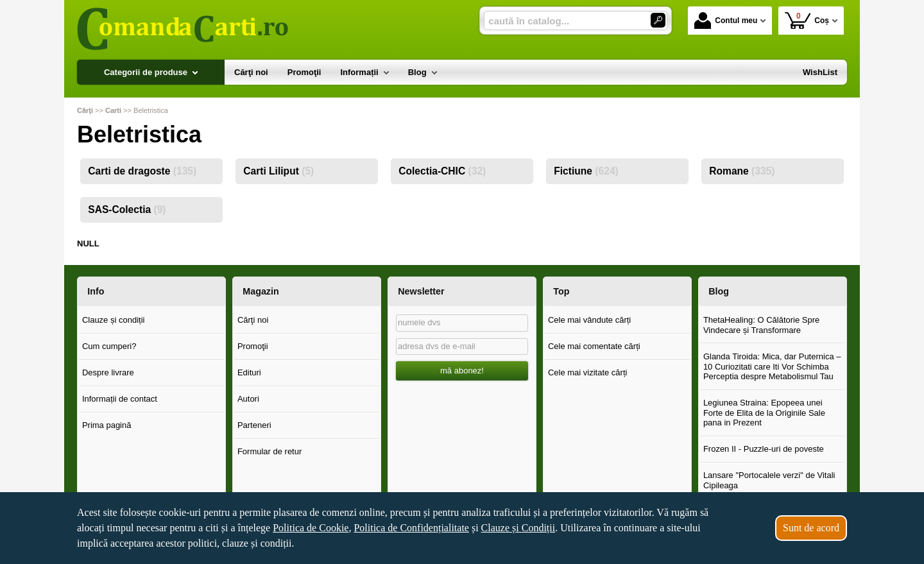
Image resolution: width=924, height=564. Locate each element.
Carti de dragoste (142, 171)
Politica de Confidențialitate (411, 528)
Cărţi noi (253, 320)
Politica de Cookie (311, 528)
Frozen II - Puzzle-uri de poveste (764, 449)
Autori (248, 399)
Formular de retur (269, 451)
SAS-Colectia (127, 209)
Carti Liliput (278, 171)
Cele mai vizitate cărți (588, 372)
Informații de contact (120, 399)
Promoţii (253, 346)
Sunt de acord (811, 528)
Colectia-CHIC (442, 171)
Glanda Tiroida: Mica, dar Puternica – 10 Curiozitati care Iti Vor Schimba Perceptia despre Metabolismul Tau (772, 366)
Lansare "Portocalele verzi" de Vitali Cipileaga (769, 480)
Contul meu (726, 21)
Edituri (249, 372)
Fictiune (586, 171)
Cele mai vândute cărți (589, 320)
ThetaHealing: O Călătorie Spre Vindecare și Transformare (761, 325)
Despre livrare (108, 372)
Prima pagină (107, 425)
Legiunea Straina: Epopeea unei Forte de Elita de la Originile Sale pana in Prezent (764, 413)
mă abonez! (462, 371)
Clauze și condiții (114, 320)
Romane (742, 171)
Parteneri (254, 425)
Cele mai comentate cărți (594, 346)
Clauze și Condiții (518, 528)
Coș (807, 20)
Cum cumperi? (109, 346)
